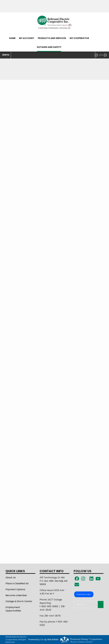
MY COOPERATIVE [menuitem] (79, 38)
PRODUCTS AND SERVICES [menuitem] (52, 38)
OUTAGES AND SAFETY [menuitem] (49, 47)
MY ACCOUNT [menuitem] (27, 38)
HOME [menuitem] (12, 38)
